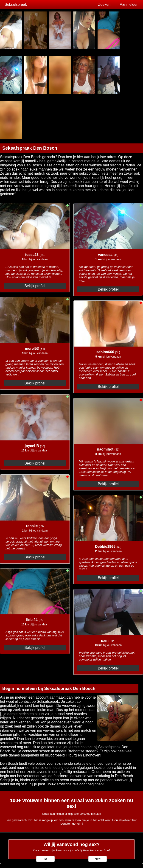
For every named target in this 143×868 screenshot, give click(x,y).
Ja (45, 859)
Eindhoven (92, 755)
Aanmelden (129, 4)
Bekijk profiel (35, 286)
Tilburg (71, 755)
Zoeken (104, 4)
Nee (98, 859)
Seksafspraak (16, 4)
